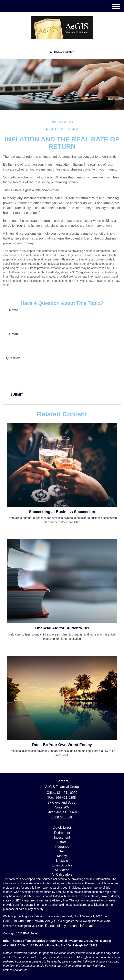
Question (13, 358)
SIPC (24, 945)
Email (14, 334)
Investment (62, 837)
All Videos (62, 870)
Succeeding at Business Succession (62, 512)
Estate (62, 842)
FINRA (12, 945)
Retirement (62, 833)
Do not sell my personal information (71, 926)
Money (62, 856)
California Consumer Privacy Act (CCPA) (32, 921)
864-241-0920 (62, 52)
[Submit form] (17, 395)
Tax (62, 851)
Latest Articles (62, 865)
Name (14, 310)
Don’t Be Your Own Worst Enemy (62, 745)
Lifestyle (62, 861)
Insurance (62, 847)
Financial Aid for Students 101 (62, 628)
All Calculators (62, 874)
